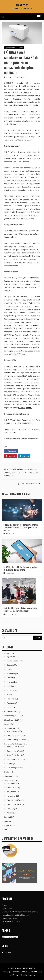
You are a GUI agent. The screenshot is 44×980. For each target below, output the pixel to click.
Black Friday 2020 (14, 755)
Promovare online (14, 804)
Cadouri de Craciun (14, 759)
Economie (11, 673)
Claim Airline (7, 909)
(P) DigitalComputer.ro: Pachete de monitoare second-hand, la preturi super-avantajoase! (21, 472)
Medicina (10, 699)
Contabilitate (12, 783)
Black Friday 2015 (14, 747)
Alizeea (5, 905)
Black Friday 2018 (12, 720)
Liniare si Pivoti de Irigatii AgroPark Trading (20, 912)
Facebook (11, 451)
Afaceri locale (12, 731)
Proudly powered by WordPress (16, 972)
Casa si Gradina (13, 661)
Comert (10, 665)
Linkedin (24, 456)
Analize (7, 654)
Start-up (10, 809)
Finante (10, 682)
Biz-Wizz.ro (22, 5)
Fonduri (10, 763)
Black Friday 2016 (14, 751)
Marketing (11, 796)
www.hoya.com (25, 408)
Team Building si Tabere (16, 740)
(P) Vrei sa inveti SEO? (27, 484)
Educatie (10, 678)
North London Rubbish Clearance (16, 915)
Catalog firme (10, 728)
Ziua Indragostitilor (14, 768)
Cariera (7, 724)
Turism (9, 707)
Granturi (7, 817)
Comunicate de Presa (14, 48)
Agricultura (11, 657)
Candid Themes (28, 975)
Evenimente (9, 776)
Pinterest (11, 456)
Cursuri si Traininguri (15, 735)
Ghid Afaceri (9, 780)
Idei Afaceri (11, 792)
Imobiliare (10, 686)
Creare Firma (12, 787)
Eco (8, 669)
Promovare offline (14, 800)
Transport (11, 703)
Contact (8, 953)
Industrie (10, 690)
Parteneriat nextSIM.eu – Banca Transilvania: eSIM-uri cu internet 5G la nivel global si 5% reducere (21, 528)
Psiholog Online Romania (12, 918)
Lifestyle (8, 825)
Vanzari (10, 813)
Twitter (24, 451)
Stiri (6, 830)
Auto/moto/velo (11, 711)
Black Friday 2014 (12, 716)
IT (7, 695)
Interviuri (8, 821)
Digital (7, 772)
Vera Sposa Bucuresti (11, 921)
